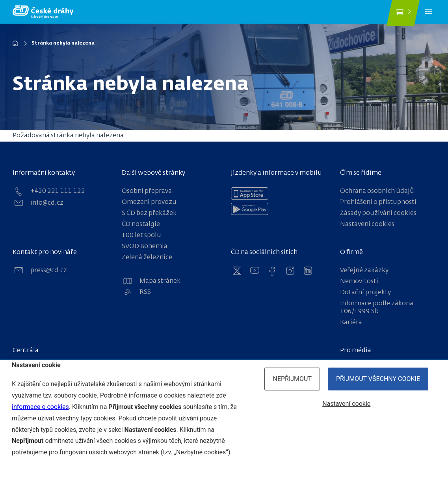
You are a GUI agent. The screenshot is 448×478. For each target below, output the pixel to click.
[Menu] (428, 12)
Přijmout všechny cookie (378, 379)
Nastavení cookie (346, 404)
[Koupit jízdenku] (403, 13)
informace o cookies (40, 407)
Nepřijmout (292, 379)
